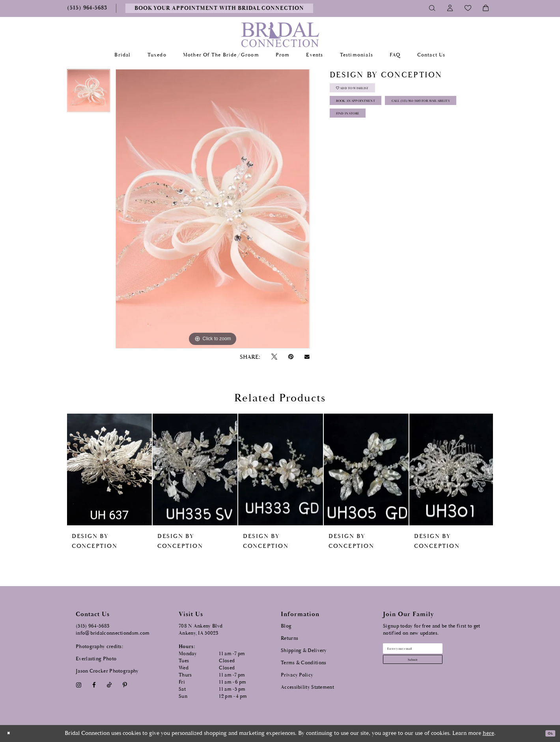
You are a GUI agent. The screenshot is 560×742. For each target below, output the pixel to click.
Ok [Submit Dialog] (547, 734)
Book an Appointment (371, 113)
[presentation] (109, 469)
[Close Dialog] (11, 734)
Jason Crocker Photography (107, 671)
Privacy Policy (297, 675)
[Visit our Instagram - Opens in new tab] (78, 685)
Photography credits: (99, 647)
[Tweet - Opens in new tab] (274, 357)
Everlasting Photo (96, 659)
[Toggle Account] (450, 8)
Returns (289, 638)
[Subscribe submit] (430, 668)
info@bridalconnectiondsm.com (113, 633)
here (488, 733)
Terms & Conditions (303, 663)
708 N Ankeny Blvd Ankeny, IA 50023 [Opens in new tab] (201, 630)
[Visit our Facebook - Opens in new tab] (94, 685)
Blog (286, 626)
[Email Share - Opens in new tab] (307, 357)
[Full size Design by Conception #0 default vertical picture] (213, 209)
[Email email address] (430, 651)
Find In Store (358, 152)
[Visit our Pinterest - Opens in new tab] (125, 685)
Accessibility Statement (307, 687)
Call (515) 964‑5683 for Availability (387, 132)
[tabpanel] (89, 93)
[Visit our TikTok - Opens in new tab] (109, 685)
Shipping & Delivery (304, 651)
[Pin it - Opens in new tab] (291, 357)
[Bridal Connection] (280, 35)
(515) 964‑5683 (93, 626)
